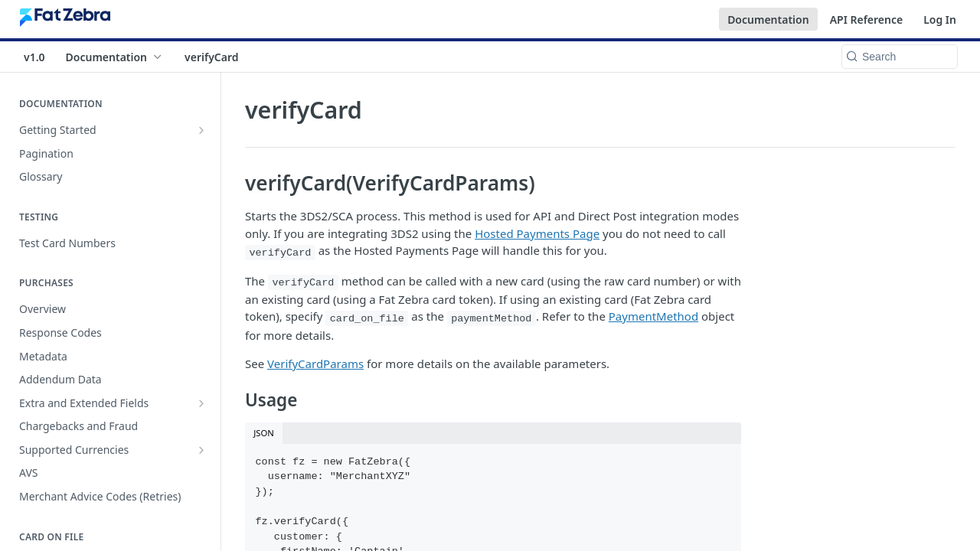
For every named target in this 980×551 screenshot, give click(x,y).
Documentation (768, 20)
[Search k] (900, 57)
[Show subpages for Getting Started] (201, 130)
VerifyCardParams (315, 364)
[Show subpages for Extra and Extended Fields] (201, 403)
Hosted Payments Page (537, 233)
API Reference (867, 20)
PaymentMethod (653, 316)
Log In (940, 20)
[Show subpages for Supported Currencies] (201, 450)
